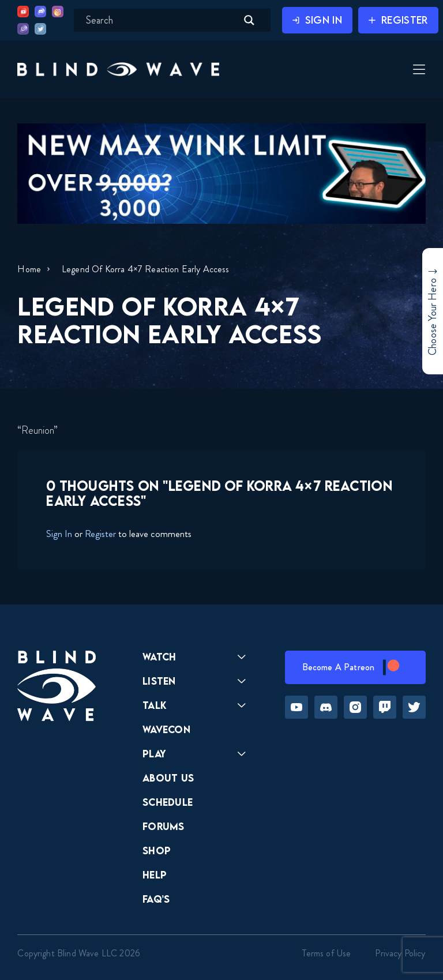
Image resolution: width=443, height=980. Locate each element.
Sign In (59, 534)
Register (100, 534)
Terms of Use (326, 953)
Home (29, 269)
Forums (164, 826)
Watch (159, 657)
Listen (159, 681)
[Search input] (160, 20)
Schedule (168, 802)
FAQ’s (156, 899)
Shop (157, 851)
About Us (168, 778)
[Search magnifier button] (249, 20)
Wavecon (166, 729)
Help (155, 875)
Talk (155, 705)
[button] (118, 69)
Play (154, 754)
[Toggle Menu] (418, 70)
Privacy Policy (400, 953)
